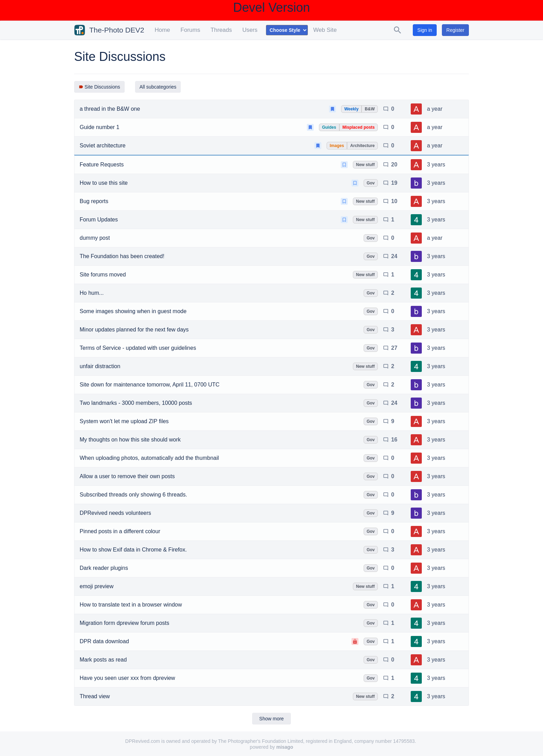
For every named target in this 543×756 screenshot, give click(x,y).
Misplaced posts (359, 127)
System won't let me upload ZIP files (124, 421)
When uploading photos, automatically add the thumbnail (149, 458)
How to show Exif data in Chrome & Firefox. (133, 550)
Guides (329, 127)
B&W (370, 109)
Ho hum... (92, 293)
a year (435, 109)
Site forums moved (103, 275)
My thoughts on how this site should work (130, 440)
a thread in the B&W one (110, 109)
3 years (436, 165)
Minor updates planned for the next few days (134, 330)
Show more (272, 719)
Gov (371, 183)
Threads (221, 30)
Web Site (325, 30)
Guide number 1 (100, 127)
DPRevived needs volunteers (115, 513)
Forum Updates (99, 220)
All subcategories (158, 87)
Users (250, 30)
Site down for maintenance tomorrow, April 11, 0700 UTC (150, 385)
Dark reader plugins (104, 568)
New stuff (365, 165)
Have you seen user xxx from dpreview (127, 678)
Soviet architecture (103, 145)
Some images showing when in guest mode (133, 311)
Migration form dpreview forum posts (124, 623)
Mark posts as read (103, 660)
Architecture (362, 146)
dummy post (95, 238)
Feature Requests (102, 165)
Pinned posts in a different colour (120, 531)
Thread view (95, 696)
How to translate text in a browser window (131, 605)
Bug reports (94, 201)
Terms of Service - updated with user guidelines (138, 348)
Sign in (425, 30)
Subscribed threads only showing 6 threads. (133, 495)
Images (337, 146)
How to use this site (104, 183)
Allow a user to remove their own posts (127, 476)
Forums (190, 30)
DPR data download (104, 641)
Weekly (351, 109)
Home (162, 30)
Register (455, 30)
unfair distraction (100, 366)
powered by (271, 747)
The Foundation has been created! (122, 256)
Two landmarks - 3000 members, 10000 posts (136, 403)
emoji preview (97, 586)
